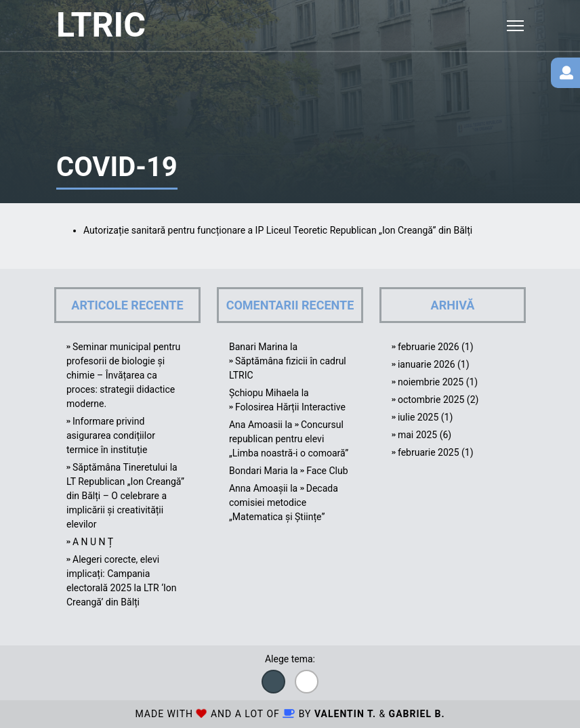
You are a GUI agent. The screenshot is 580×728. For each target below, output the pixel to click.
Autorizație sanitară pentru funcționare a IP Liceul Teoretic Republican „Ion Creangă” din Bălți (278, 230)
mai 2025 (417, 435)
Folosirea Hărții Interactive (290, 407)
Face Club (327, 471)
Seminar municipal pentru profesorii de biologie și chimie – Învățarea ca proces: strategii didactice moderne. (123, 375)
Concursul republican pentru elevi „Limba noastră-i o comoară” (289, 439)
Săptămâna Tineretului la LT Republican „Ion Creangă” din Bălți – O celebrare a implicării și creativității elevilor (125, 496)
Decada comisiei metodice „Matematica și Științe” (284, 502)
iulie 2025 (418, 417)
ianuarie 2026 (427, 364)
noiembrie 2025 (431, 382)
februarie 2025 (429, 452)
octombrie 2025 (431, 400)
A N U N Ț (93, 542)
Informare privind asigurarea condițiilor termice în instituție (111, 435)
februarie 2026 (429, 347)
